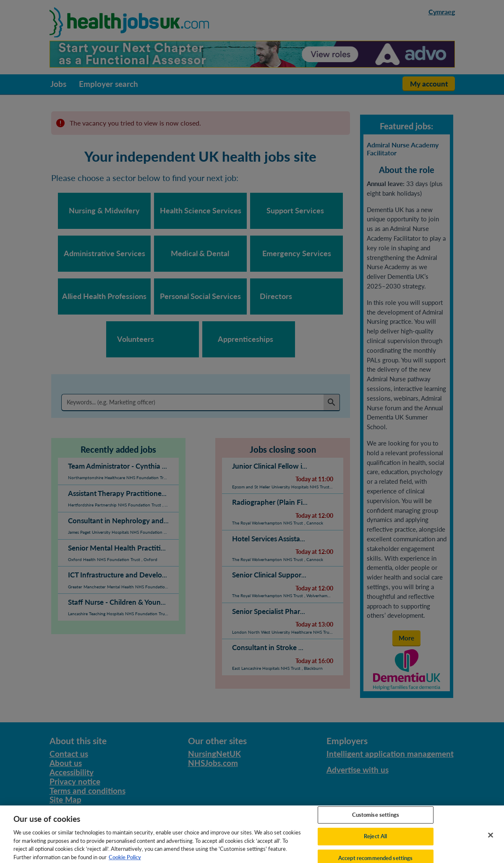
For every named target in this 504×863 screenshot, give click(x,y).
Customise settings (376, 819)
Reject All (375, 841)
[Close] (491, 839)
